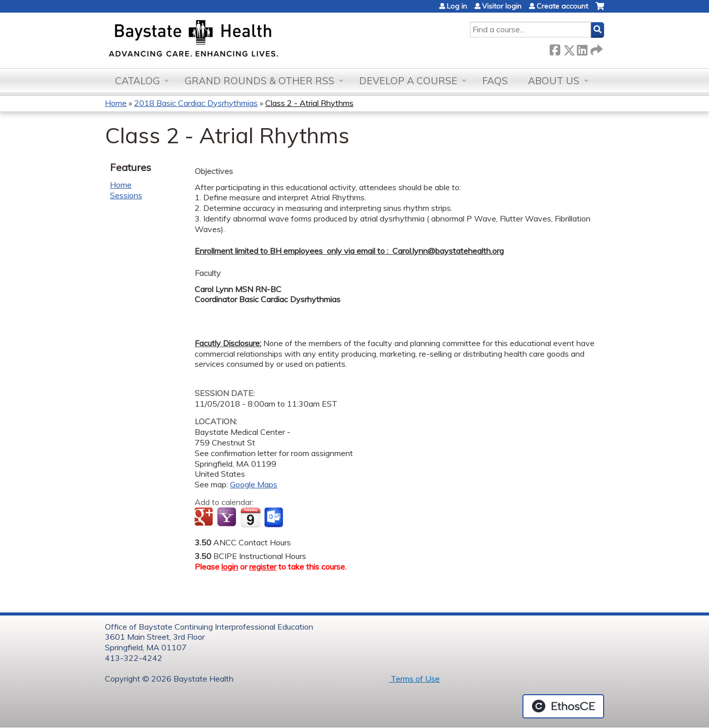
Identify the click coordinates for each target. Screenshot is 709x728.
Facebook (555, 48)
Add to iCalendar (250, 517)
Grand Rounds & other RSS (259, 81)
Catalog (137, 81)
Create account (562, 6)
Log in (457, 6)
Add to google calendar (205, 518)
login (230, 567)
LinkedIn (582, 48)
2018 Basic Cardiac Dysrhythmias (196, 103)
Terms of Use (414, 679)
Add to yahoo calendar (228, 518)
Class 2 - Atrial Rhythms (309, 103)
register (263, 567)
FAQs (495, 81)
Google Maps (254, 484)
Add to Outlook (275, 518)
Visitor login (502, 6)
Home (116, 103)
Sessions (126, 195)
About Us (554, 81)
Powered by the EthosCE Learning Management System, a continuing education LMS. (563, 706)
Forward (596, 48)
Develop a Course (408, 81)
